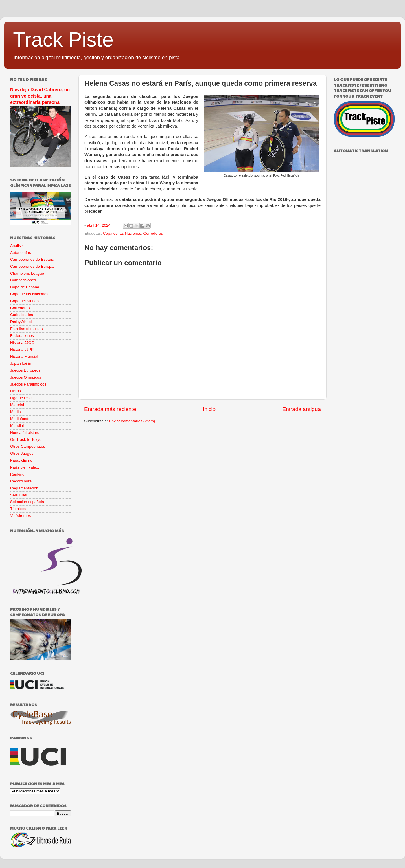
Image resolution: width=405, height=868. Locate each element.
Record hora (21, 481)
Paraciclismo (21, 460)
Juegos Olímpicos (26, 377)
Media (15, 412)
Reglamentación (24, 488)
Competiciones (23, 280)
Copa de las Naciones (122, 233)
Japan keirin (21, 363)
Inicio (209, 409)
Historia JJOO (22, 343)
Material (17, 405)
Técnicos (18, 509)
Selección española (27, 502)
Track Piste (63, 40)
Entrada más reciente (110, 409)
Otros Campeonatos (28, 446)
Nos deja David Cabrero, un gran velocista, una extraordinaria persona (40, 96)
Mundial (17, 426)
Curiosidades (22, 315)
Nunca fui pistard (25, 433)
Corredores (153, 233)
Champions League (27, 273)
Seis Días (19, 495)
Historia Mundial (24, 356)
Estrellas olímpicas (26, 329)
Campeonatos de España (32, 259)
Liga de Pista (21, 398)
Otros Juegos (22, 453)
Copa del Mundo (24, 301)
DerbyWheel (21, 322)
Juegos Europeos (25, 370)
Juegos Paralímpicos (28, 384)
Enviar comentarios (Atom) (132, 421)
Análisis (17, 246)
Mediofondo (20, 419)
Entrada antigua (302, 409)
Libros (15, 391)
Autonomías (21, 253)
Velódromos (20, 516)
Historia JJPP (22, 349)
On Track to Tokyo (26, 439)
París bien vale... (25, 467)
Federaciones (22, 336)
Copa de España (25, 287)
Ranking (17, 474)
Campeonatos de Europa (32, 266)
